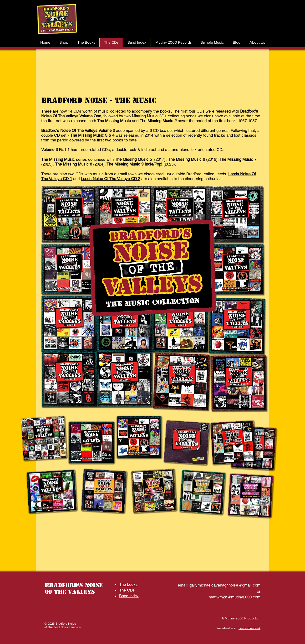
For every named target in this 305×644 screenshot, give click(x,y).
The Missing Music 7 (238, 159)
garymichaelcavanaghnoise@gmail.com (225, 585)
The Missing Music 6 (186, 159)
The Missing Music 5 (133, 159)
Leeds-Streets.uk (249, 628)
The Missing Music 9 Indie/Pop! (134, 164)
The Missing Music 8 (74, 164)
